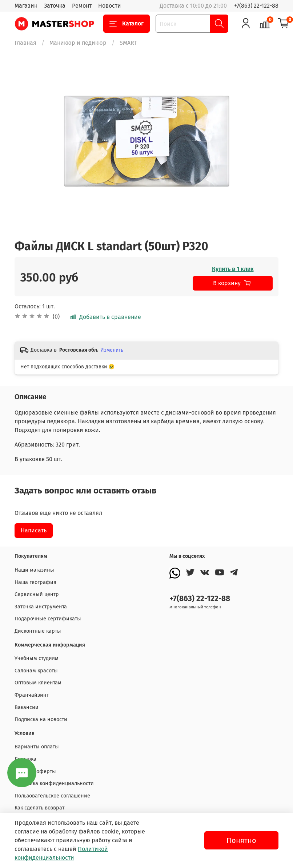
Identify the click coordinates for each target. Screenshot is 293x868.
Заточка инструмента (41, 607)
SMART (128, 43)
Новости (110, 6)
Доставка (25, 759)
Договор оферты (35, 771)
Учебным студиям (37, 658)
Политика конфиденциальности (54, 783)
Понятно (241, 840)
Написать (34, 530)
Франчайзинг (32, 695)
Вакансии (27, 707)
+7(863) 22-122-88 (256, 6)
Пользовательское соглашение (52, 796)
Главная (25, 43)
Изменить (112, 350)
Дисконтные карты (38, 631)
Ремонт (82, 6)
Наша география (35, 582)
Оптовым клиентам (38, 683)
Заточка (55, 6)
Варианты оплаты (37, 747)
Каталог (127, 24)
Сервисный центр (37, 594)
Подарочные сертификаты (48, 619)
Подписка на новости (41, 719)
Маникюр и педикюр (78, 43)
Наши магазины (34, 570)
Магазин (26, 6)
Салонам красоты (36, 671)
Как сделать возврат (39, 808)
